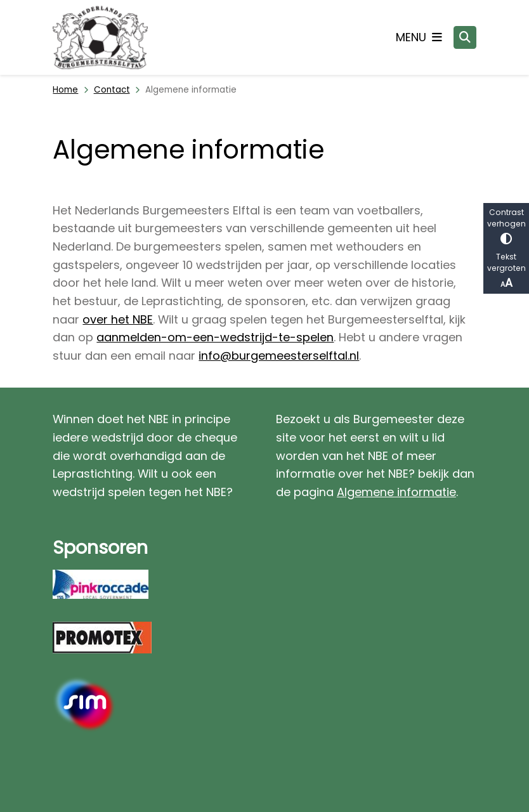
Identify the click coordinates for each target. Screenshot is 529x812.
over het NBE (118, 319)
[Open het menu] (419, 37)
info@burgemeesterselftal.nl (279, 356)
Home (65, 90)
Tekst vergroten (506, 271)
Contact (112, 90)
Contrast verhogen (506, 226)
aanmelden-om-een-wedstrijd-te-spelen (215, 337)
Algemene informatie (396, 492)
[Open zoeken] (465, 37)
